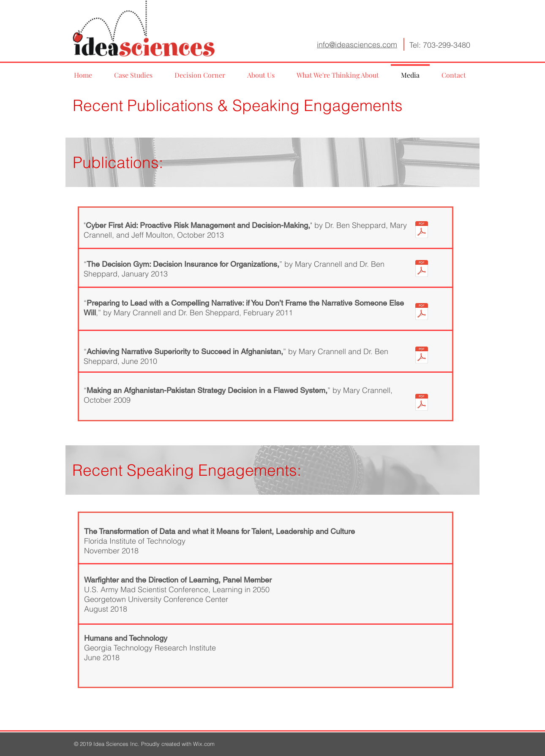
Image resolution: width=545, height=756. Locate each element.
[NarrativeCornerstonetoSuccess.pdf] (422, 356)
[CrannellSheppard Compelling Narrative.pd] (422, 312)
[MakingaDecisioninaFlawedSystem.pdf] (422, 403)
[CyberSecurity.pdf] (422, 230)
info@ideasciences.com (357, 45)
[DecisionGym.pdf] (422, 269)
